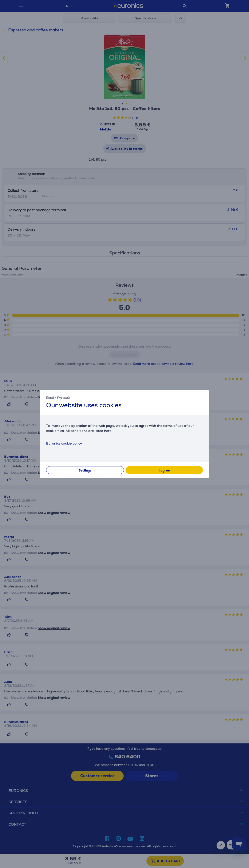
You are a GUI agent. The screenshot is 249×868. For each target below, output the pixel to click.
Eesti (50, 398)
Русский (63, 398)
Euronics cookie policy (64, 443)
